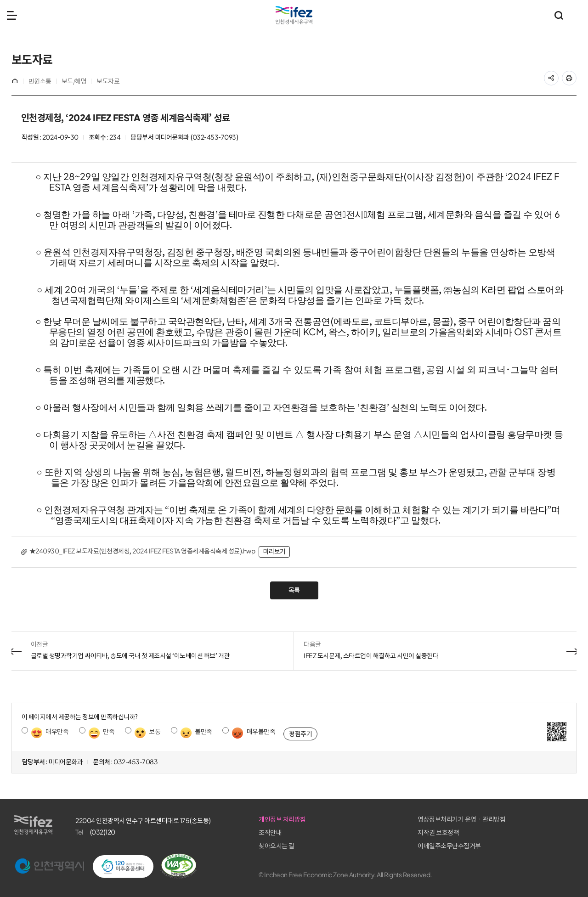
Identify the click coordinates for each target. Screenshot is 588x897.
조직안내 (397, 833)
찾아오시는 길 (404, 846)
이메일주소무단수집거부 (512, 846)
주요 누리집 (577, 15)
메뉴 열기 (12, 15)
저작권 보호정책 (501, 833)
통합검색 (559, 15)
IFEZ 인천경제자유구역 (294, 15)
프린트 (574, 75)
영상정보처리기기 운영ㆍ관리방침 (524, 819)
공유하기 (556, 75)
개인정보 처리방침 (410, 819)
